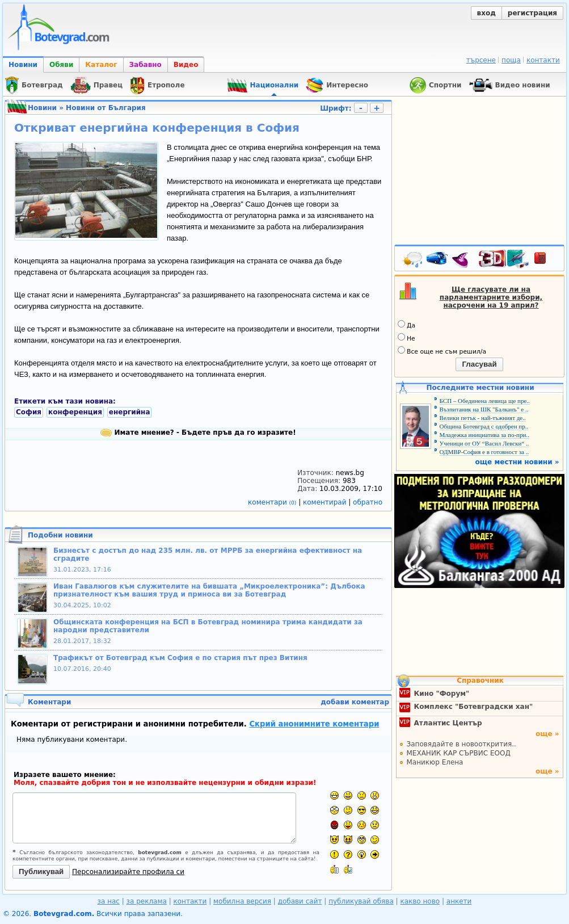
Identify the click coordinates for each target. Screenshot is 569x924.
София (29, 412)
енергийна (130, 412)
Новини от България (106, 108)
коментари (273, 502)
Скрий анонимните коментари (314, 724)
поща (511, 60)
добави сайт (300, 901)
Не (406, 338)
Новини (23, 65)
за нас (109, 901)
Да (406, 325)
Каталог (101, 65)
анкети (459, 901)
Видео (186, 65)
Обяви (61, 65)
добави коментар (355, 702)
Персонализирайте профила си (128, 872)
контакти (543, 60)
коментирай (326, 502)
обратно (368, 502)
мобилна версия (242, 901)
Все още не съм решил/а (442, 351)
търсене (481, 60)
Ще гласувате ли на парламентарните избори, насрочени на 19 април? (491, 297)
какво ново (420, 901)
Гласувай (479, 364)
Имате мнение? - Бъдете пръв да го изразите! (198, 432)
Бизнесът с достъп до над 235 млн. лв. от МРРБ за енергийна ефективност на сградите (208, 555)
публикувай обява (361, 901)
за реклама (147, 901)
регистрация (532, 13)
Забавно (146, 65)
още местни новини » (517, 462)
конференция (75, 412)
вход (486, 13)
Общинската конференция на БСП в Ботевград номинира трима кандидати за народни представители (208, 626)
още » (547, 734)
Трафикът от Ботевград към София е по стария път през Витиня (180, 658)
